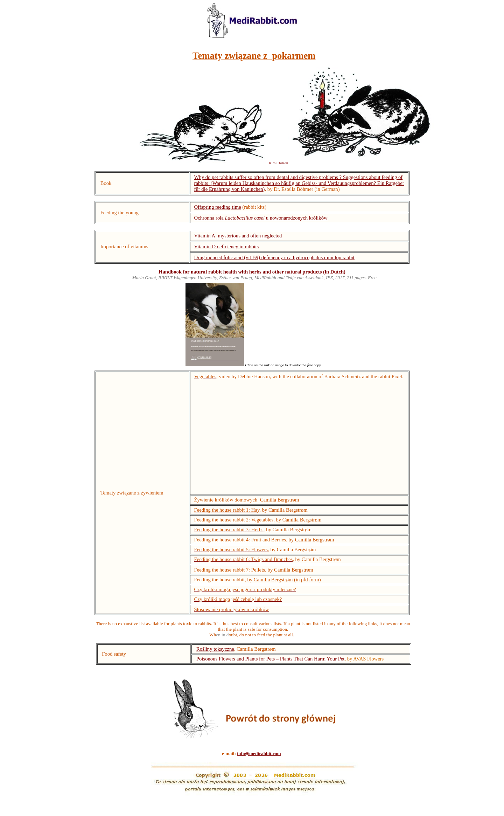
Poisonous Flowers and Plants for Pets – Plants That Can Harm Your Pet (271, 659)
